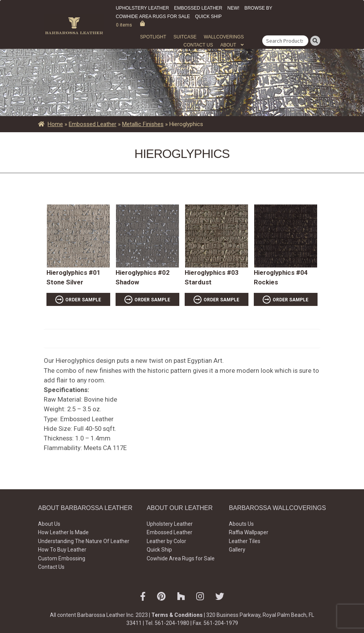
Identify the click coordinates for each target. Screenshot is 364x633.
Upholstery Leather (143, 8)
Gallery (237, 550)
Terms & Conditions (177, 615)
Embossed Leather (198, 8)
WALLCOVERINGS (224, 37)
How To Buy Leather (62, 550)
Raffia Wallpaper (249, 532)
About (228, 45)
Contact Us (198, 45)
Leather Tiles (245, 541)
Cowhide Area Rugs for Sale (153, 17)
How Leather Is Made (63, 532)
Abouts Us (241, 524)
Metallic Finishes (143, 124)
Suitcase (185, 37)
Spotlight (153, 37)
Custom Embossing (62, 558)
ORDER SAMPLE (83, 300)
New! (233, 8)
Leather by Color (166, 541)
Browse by (258, 8)
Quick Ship (208, 17)
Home (55, 124)
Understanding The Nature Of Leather (84, 541)
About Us (49, 524)
